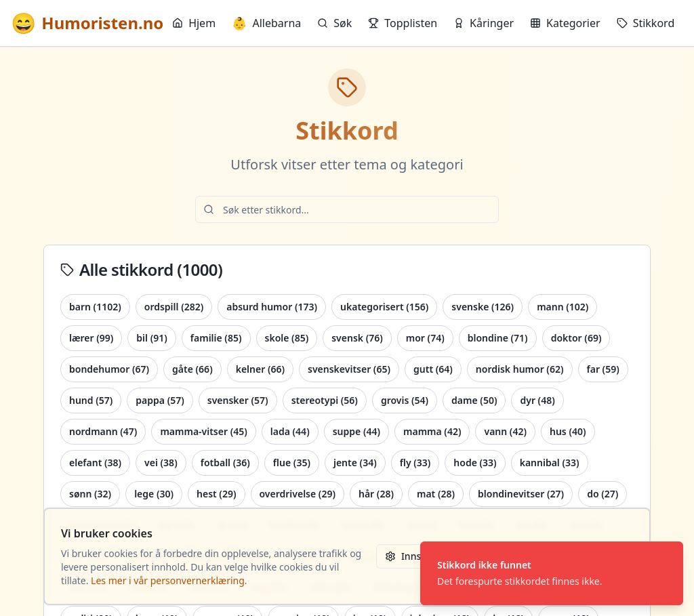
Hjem (194, 23)
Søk (334, 23)
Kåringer (484, 23)
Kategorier (565, 23)
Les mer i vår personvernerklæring (168, 580)
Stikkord (646, 23)
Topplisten (403, 23)
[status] (552, 573)
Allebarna (266, 23)
